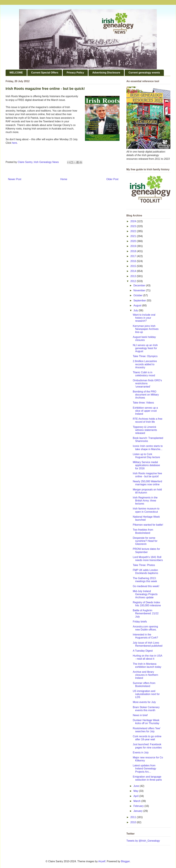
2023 (134, 226)
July (136, 310)
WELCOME (16, 73)
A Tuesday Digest (143, 651)
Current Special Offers (45, 73)
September (140, 301)
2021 (134, 236)
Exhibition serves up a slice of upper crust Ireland (145, 411)
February (139, 806)
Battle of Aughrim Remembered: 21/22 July (146, 613)
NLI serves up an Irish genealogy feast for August (145, 348)
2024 (134, 221)
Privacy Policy (75, 73)
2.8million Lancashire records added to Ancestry (145, 364)
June (137, 786)
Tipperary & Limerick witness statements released (145, 430)
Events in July (141, 753)
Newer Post (15, 179)
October (138, 295)
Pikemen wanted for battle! (148, 525)
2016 (134, 261)
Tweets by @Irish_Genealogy (143, 841)
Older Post (112, 179)
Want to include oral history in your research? (144, 318)
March (137, 801)
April (136, 796)
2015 (134, 266)
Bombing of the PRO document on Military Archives (146, 395)
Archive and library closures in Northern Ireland (145, 675)
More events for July (144, 702)
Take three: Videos (143, 403)
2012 (134, 281)
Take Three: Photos (144, 565)
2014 (134, 271)
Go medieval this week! (146, 586)
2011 (134, 817)
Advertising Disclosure (106, 73)
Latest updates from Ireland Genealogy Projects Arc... (144, 769)
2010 (134, 822)
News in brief (140, 715)
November (140, 290)
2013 (134, 276)
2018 (134, 251)
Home (64, 179)
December (140, 285)
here (14, 143)
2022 (134, 231)
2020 (134, 241)
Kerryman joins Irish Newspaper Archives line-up (146, 329)
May (136, 791)
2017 (134, 256)
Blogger (125, 861)
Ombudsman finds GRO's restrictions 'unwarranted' (147, 383)
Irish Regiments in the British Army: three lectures (145, 501)
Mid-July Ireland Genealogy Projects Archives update (145, 594)
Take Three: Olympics (145, 356)
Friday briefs (140, 622)
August (138, 305)
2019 (134, 246)
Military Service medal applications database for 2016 (146, 465)
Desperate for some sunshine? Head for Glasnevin (145, 541)
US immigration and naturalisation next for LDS (146, 694)
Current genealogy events (144, 73)
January (138, 811)
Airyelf (102, 861)
